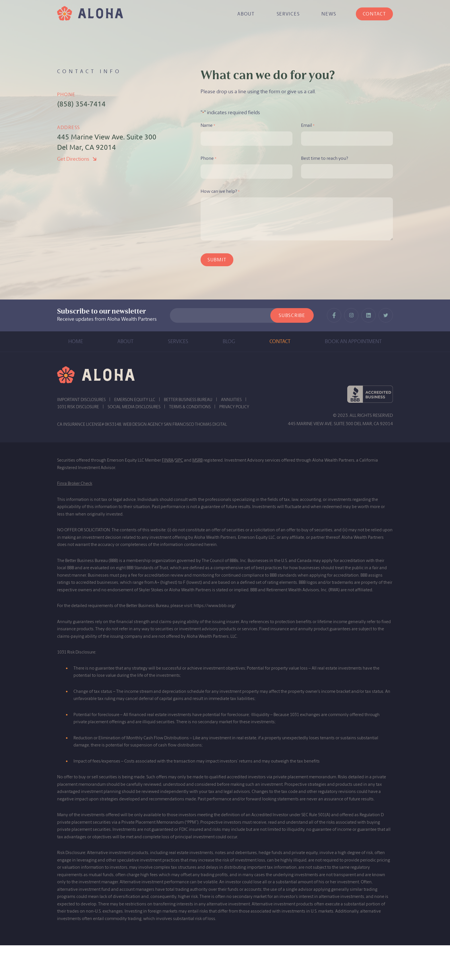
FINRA (168, 460)
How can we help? (220, 192)
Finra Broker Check (75, 483)
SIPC (179, 460)
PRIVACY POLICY (234, 407)
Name (208, 126)
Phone (208, 159)
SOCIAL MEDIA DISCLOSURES (134, 407)
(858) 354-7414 (81, 104)
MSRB (197, 460)
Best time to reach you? (325, 158)
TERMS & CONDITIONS (190, 407)
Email (308, 126)
